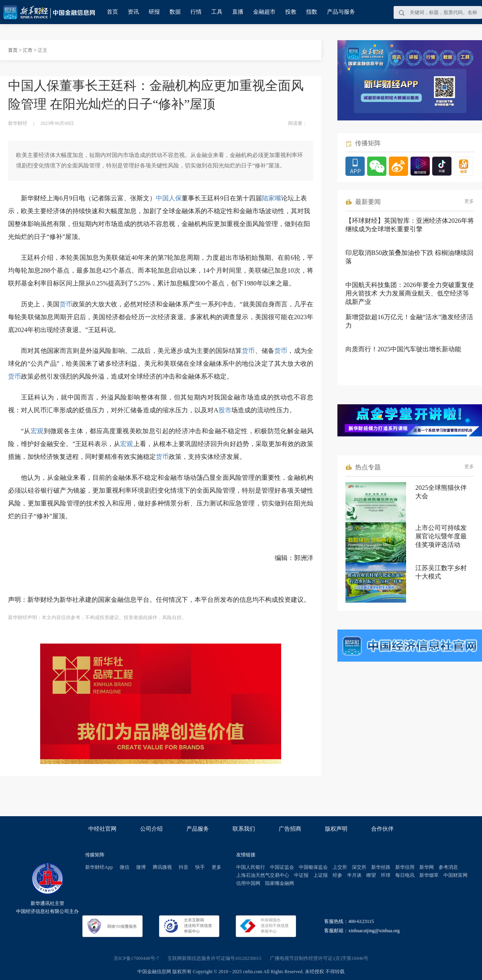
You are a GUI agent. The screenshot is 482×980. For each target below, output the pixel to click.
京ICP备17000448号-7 (136, 958)
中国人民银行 (251, 867)
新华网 (427, 867)
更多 (469, 201)
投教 (291, 12)
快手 (200, 867)
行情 (196, 12)
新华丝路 (381, 867)
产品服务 (198, 829)
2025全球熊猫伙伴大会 (441, 492)
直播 (238, 12)
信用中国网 (248, 883)
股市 (225, 410)
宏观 (37, 431)
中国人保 (169, 198)
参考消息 (448, 867)
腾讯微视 (162, 867)
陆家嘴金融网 (280, 883)
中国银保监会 (313, 867)
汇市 (28, 50)
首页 (112, 12)
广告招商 (290, 829)
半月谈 (354, 875)
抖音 (184, 867)
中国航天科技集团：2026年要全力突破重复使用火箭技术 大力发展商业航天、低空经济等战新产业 (410, 293)
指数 (312, 12)
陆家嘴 (272, 198)
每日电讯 (405, 875)
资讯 (133, 12)
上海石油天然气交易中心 (263, 875)
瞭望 (371, 875)
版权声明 (336, 829)
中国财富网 (455, 875)
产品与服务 (341, 12)
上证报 (321, 875)
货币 (66, 304)
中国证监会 (282, 867)
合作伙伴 (382, 829)
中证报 (301, 875)
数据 (175, 12)
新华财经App (99, 867)
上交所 (340, 867)
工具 (217, 12)
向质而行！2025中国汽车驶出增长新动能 (403, 349)
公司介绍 (151, 829)
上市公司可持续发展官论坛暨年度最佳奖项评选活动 (441, 536)
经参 (337, 875)
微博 (141, 867)
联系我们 (244, 829)
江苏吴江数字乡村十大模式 (441, 572)
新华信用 (405, 867)
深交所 (359, 867)
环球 (386, 875)
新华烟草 (429, 875)
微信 (125, 867)
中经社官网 (102, 829)
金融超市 (264, 12)
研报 (154, 12)
